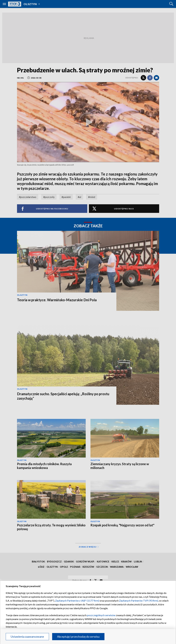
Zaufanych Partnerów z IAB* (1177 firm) (77, 601)
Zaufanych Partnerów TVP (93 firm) (139, 601)
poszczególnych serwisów (101, 615)
